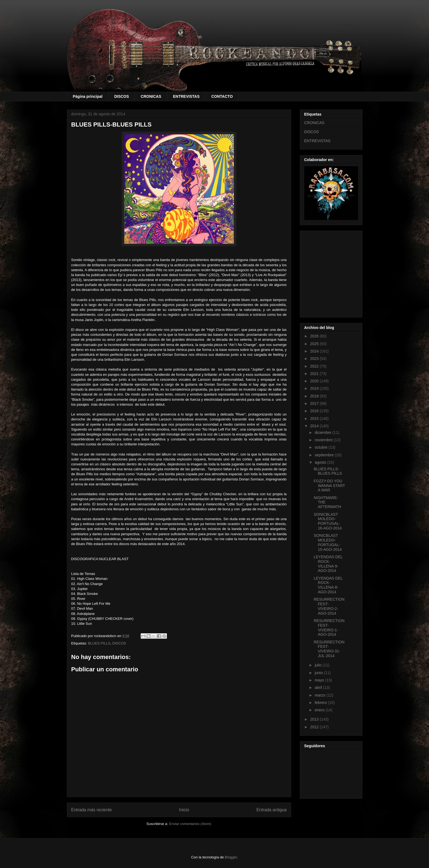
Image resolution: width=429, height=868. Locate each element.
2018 (315, 396)
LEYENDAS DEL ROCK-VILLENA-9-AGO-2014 (328, 564)
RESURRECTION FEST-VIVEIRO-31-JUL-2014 (329, 649)
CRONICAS (151, 96)
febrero (321, 703)
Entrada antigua (271, 810)
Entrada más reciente (92, 810)
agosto (321, 462)
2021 (315, 374)
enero (320, 710)
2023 (315, 359)
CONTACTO (222, 96)
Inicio (184, 810)
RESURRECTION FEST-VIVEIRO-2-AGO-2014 (329, 606)
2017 (315, 403)
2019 (315, 388)
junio (319, 673)
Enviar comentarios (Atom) (190, 824)
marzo (321, 695)
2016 (315, 411)
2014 (315, 426)
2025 (315, 344)
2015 (315, 419)
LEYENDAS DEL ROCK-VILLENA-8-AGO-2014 (328, 585)
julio (319, 665)
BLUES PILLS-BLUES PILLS (328, 471)
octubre (322, 447)
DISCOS (122, 96)
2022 (315, 366)
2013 (315, 719)
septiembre (325, 455)
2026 (315, 336)
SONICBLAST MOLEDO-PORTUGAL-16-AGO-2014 (328, 521)
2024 (315, 351)
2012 (315, 727)
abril (319, 687)
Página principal (88, 96)
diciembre (324, 432)
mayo (320, 680)
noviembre (324, 440)
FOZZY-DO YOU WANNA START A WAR (329, 486)
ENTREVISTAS (186, 96)
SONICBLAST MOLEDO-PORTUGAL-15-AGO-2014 (328, 542)
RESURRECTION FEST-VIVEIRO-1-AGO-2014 (329, 628)
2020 (315, 381)
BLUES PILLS (99, 643)
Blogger (231, 857)
